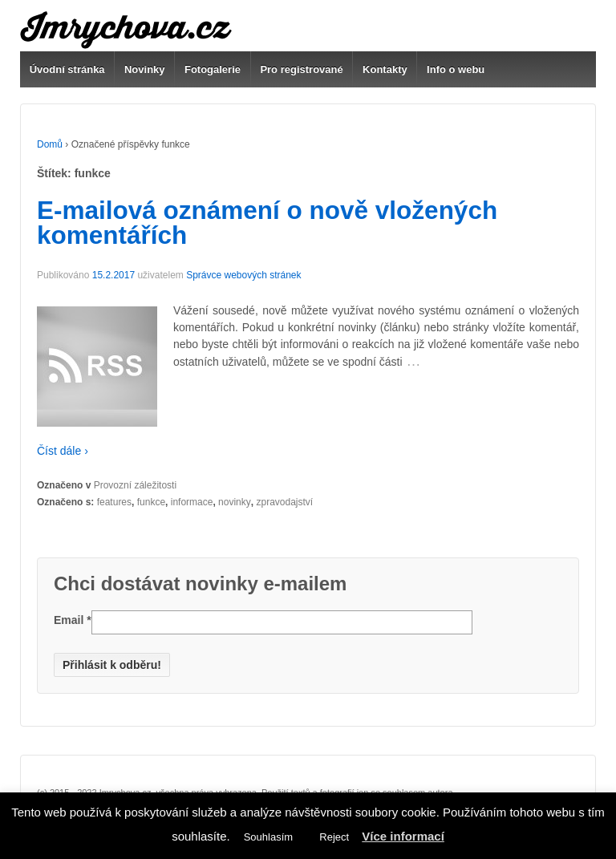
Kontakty (385, 69)
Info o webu (456, 69)
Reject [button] (334, 837)
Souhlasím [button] (268, 837)
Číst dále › (63, 451)
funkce (151, 502)
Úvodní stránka (67, 69)
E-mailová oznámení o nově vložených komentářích (267, 223)
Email (73, 620)
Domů (50, 144)
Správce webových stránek (243, 275)
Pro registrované (301, 69)
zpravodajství (284, 502)
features (114, 502)
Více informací (403, 836)
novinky (235, 502)
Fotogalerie (213, 69)
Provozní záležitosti (135, 485)
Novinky (145, 69)
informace (192, 502)
